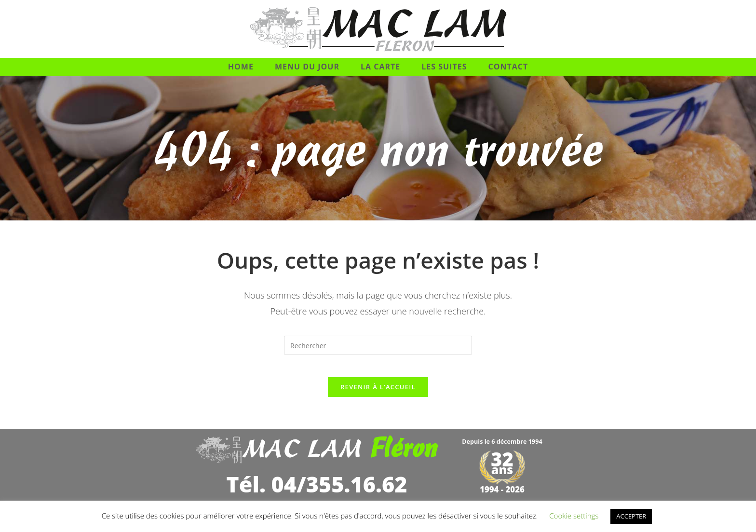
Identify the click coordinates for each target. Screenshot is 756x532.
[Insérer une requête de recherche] (378, 345)
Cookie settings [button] (574, 516)
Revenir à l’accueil (378, 394)
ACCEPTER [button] (631, 516)
